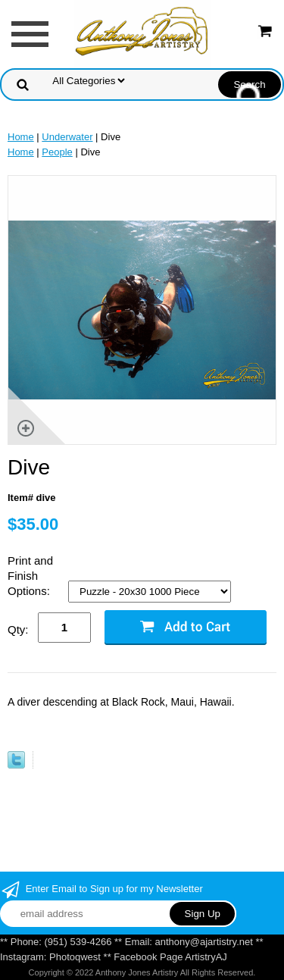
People (57, 152)
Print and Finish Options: (30, 576)
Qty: (18, 629)
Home (21, 137)
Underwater (67, 137)
